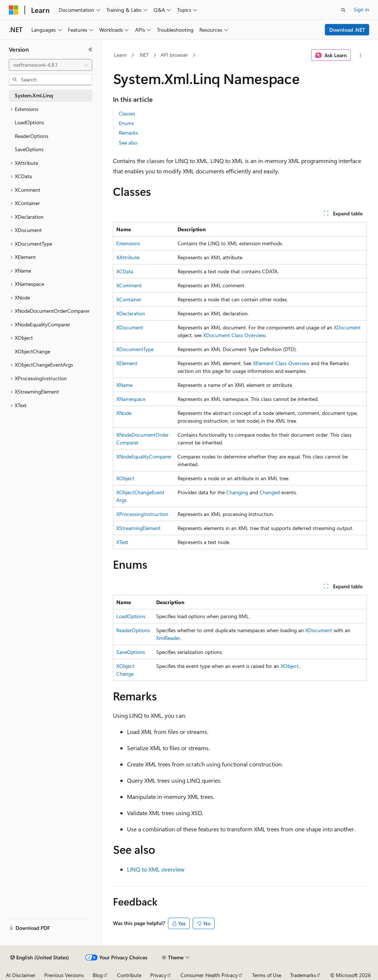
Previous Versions (64, 975)
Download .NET (347, 30)
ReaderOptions (133, 630)
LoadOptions (131, 616)
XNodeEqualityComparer (144, 456)
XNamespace (131, 399)
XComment (129, 285)
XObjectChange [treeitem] (32, 351)
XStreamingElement (138, 528)
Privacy (158, 975)
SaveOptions (131, 652)
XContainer (129, 299)
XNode (124, 413)
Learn (120, 55)
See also (128, 143)
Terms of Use (267, 975)
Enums (126, 123)
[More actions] (360, 55)
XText (122, 542)
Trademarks (303, 975)
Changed (270, 492)
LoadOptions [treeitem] (29, 122)
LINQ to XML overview (156, 869)
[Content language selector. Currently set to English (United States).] (40, 958)
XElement (127, 363)
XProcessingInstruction (142, 514)
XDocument (130, 327)
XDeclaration (131, 313)
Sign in (361, 9)
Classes (127, 113)
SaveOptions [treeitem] (29, 149)
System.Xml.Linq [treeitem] (34, 95)
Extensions (128, 243)
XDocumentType (135, 349)
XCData (125, 271)
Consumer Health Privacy (209, 975)
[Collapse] (90, 49)
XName (124, 385)
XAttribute (128, 257)
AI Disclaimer (21, 975)
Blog (98, 975)
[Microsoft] (14, 10)
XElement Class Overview (281, 363)
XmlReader (168, 638)
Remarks (128, 133)
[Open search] (343, 10)
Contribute (129, 975)
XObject (125, 478)
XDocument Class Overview (234, 335)
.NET (144, 55)
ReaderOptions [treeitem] (32, 136)
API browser (174, 55)
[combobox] (51, 65)
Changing (237, 492)
